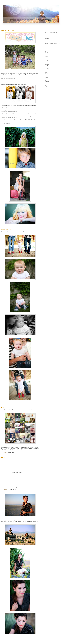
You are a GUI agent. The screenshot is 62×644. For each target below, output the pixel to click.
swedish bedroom (4, 447)
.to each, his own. (6, 448)
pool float (31, 448)
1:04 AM (9, 403)
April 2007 (46, 58)
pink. (27, 448)
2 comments (14, 453)
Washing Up (36, 448)
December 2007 (47, 68)
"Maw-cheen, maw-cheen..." (15, 448)
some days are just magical (29, 446)
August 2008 (47, 79)
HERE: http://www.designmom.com (31, 105)
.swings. (3, 446)
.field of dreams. (10, 447)
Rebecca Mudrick (21, 519)
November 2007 (47, 67)
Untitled (36, 446)
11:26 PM (9, 453)
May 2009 (46, 88)
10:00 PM (9, 636)
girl (1, 450)
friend (16, 520)
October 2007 (47, 66)
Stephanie (30, 73)
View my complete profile (50, 34)
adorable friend (17, 521)
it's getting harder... (19, 446)
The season (4, 451)
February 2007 (47, 55)
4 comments (14, 403)
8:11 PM (9, 490)
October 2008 (47, 81)
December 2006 (47, 53)
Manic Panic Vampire (29, 447)
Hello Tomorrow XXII (29, 450)
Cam (24, 448)
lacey (16, 487)
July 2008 (46, 78)
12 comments (14, 636)
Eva (13, 450)
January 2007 (47, 54)
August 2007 (47, 63)
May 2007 (46, 59)
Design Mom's (9, 105)
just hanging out (8, 450)
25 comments (14, 226)
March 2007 (46, 56)
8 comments (14, 490)
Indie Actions (47, 39)
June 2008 (46, 76)
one (12, 446)
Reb (29, 521)
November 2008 (47, 83)
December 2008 (47, 84)
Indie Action (10, 84)
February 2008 (47, 71)
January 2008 (47, 70)
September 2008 (47, 80)
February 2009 (47, 85)
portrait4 (20, 450)
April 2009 (46, 87)
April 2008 (46, 74)
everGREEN (22, 447)
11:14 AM (9, 226)
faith (14, 446)
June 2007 (46, 60)
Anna (46, 30)
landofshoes (16, 447)
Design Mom (25, 75)
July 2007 (46, 62)
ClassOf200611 (8, 446)
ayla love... (9, 451)
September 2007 (47, 64)
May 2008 (46, 75)
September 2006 (47, 51)
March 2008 (46, 72)
